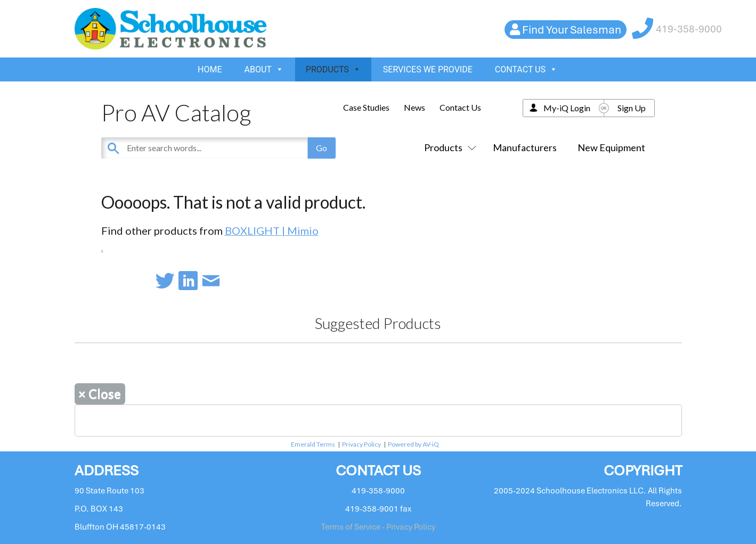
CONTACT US (526, 69)
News (414, 107)
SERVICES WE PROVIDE (428, 69)
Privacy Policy (361, 444)
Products (448, 147)
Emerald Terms (313, 444)
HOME (210, 69)
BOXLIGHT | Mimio (272, 230)
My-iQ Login (567, 108)
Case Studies (366, 107)
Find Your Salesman (572, 30)
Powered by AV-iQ (413, 444)
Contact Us (460, 107)
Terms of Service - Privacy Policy (378, 527)
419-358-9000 (689, 29)
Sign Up (632, 108)
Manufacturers (525, 147)
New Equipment (611, 147)
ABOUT (264, 69)
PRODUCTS (333, 69)
